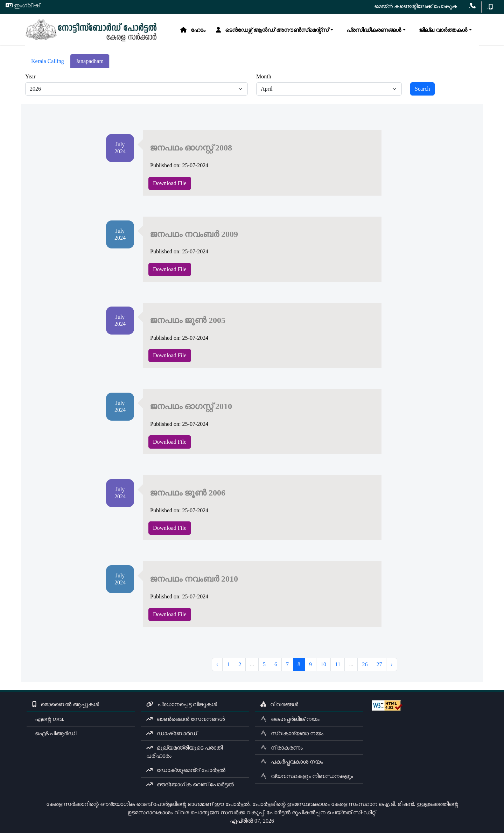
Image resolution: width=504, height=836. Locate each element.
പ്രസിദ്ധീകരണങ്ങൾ (223, 51)
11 (338, 667)
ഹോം (43, 51)
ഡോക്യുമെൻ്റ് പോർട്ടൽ (186, 773)
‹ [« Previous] (217, 667)
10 (323, 667)
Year (30, 79)
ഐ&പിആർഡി (54, 736)
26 (365, 667)
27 (379, 667)
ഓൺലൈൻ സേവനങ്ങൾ (185, 722)
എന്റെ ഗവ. (48, 722)
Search (422, 92)
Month (264, 79)
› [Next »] (391, 667)
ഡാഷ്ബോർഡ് (172, 736)
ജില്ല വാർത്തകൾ (292, 51)
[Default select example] (136, 92)
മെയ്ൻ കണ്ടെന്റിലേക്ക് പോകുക (416, 6)
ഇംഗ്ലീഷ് (23, 5)
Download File (170, 186)
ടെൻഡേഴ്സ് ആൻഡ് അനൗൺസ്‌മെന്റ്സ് (122, 51)
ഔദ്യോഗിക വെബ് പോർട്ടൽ (190, 787)
